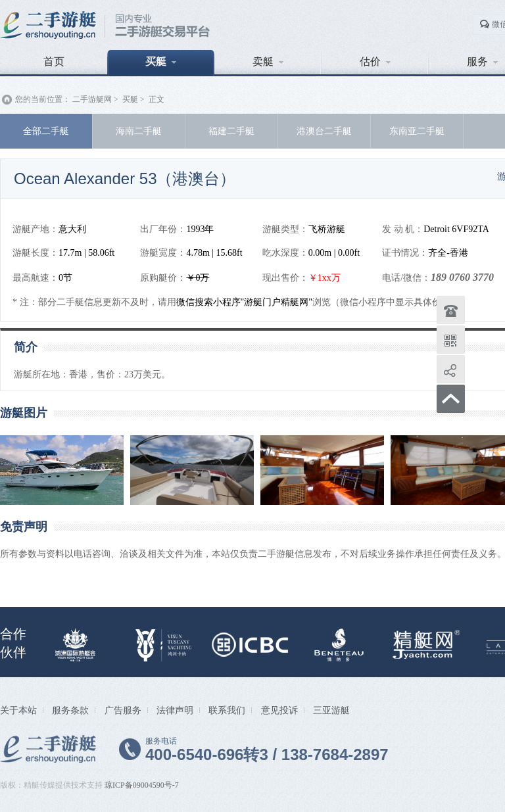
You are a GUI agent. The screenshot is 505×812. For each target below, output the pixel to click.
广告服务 (123, 710)
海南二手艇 (139, 131)
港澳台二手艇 (324, 131)
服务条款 (70, 710)
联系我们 (227, 710)
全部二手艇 (46, 131)
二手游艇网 (92, 99)
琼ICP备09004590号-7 (142, 785)
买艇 (161, 61)
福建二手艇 (231, 131)
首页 (54, 61)
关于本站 (18, 710)
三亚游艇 (331, 710)
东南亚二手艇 (417, 131)
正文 (156, 99)
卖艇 (268, 61)
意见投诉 (279, 710)
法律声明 (175, 710)
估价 (375, 61)
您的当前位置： (43, 99)
